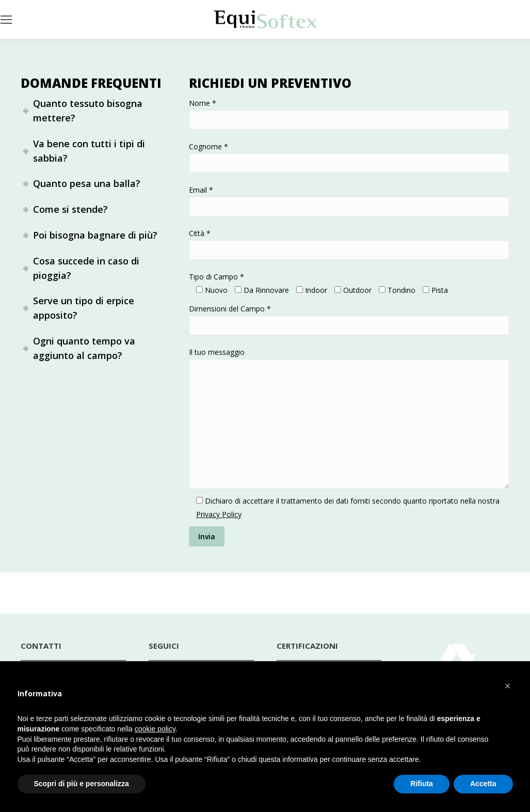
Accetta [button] (483, 784)
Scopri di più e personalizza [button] (82, 784)
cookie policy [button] (155, 729)
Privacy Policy (219, 514)
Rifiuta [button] (422, 784)
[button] (508, 686)
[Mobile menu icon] (6, 20)
